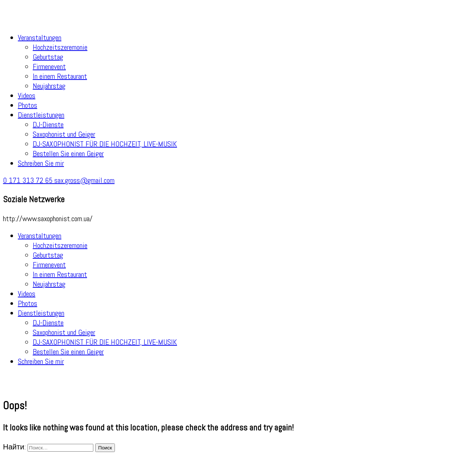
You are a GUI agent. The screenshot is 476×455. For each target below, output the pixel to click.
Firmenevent (49, 67)
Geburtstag (48, 57)
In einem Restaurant (60, 76)
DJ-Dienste (48, 125)
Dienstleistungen (41, 115)
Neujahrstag (49, 86)
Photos (28, 105)
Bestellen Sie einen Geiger (68, 154)
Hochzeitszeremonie (60, 47)
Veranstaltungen (40, 38)
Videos (27, 96)
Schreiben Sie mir (41, 163)
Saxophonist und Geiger (64, 134)
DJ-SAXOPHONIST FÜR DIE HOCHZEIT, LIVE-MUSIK (105, 144)
